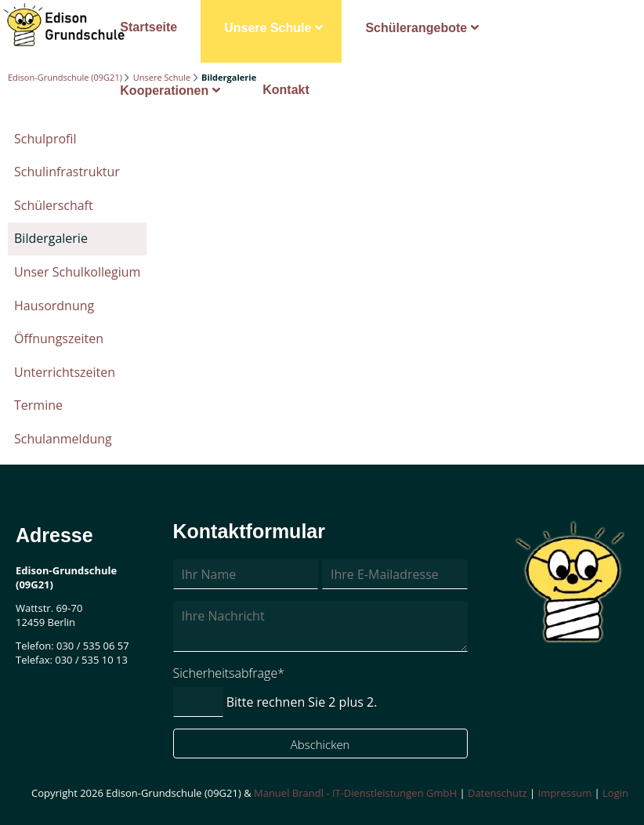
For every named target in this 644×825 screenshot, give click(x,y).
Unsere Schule (268, 28)
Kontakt (286, 90)
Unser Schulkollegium (77, 272)
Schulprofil (45, 139)
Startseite (148, 27)
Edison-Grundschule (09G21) (65, 77)
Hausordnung (54, 306)
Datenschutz (497, 793)
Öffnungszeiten (59, 338)
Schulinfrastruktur (67, 172)
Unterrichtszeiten (65, 372)
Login (615, 793)
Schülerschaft (54, 205)
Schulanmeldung (63, 439)
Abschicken (320, 744)
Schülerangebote (416, 28)
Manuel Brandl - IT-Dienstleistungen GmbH (355, 793)
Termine (38, 405)
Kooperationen (164, 90)
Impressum (565, 793)
